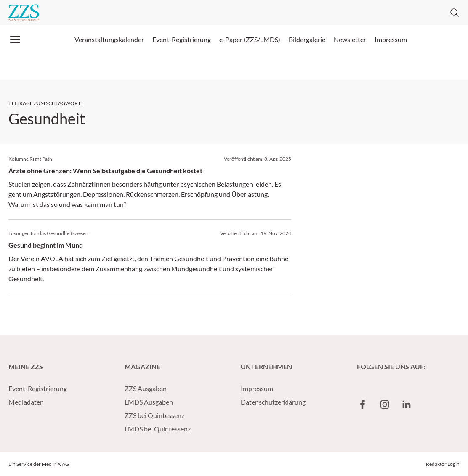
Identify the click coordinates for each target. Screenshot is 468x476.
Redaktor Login (443, 464)
